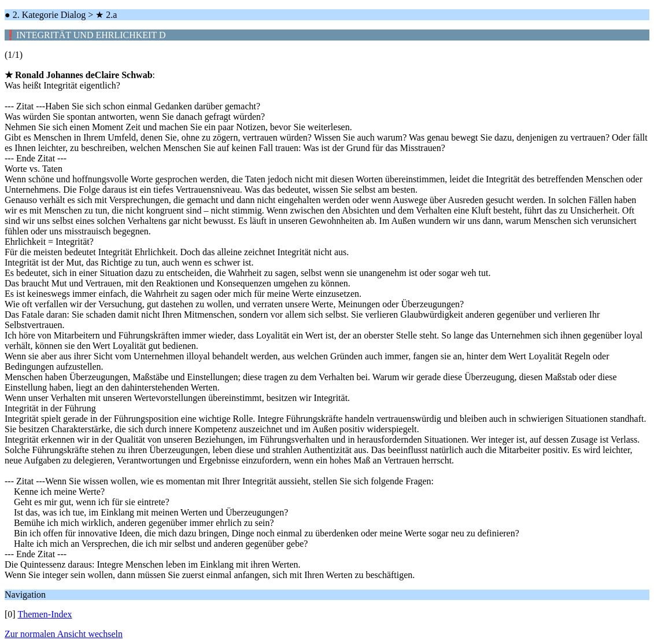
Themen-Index (45, 614)
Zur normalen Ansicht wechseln (64, 634)
